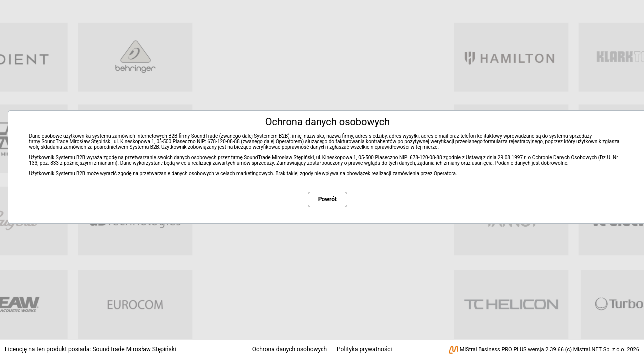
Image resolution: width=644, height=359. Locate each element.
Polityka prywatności (364, 349)
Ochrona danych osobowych (290, 349)
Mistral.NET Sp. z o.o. (599, 349)
